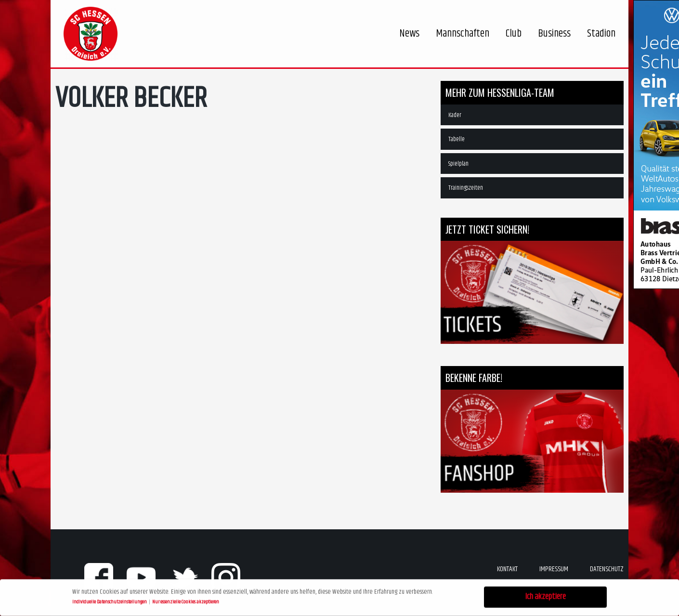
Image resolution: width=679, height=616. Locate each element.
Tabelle (457, 139)
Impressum (554, 569)
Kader (455, 115)
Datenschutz (607, 569)
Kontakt (507, 569)
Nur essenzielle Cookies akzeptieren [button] (186, 601)
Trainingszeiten (466, 188)
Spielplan (458, 164)
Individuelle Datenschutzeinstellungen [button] (110, 601)
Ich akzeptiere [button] (546, 596)
